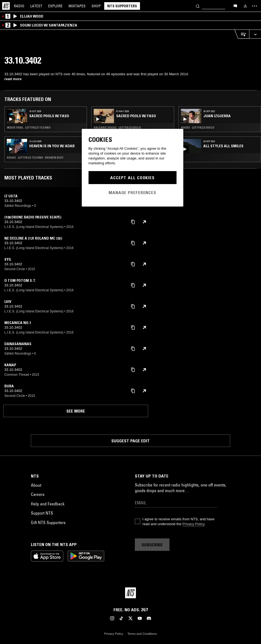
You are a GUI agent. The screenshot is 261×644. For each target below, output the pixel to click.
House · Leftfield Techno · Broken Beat (35, 158)
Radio (19, 6)
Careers (38, 494)
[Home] (6, 6)
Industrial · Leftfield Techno (29, 128)
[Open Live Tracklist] (242, 34)
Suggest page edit (130, 441)
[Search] (198, 6)
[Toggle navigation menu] (255, 6)
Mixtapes (77, 6)
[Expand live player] (255, 34)
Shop (96, 6)
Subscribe (152, 545)
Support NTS (42, 513)
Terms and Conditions (142, 634)
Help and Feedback (48, 504)
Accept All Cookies (132, 178)
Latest (36, 6)
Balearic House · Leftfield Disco (117, 128)
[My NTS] (245, 6)
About (36, 485)
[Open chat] (235, 6)
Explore (55, 6)
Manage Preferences (132, 192)
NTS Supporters (122, 6)
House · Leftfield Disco (198, 128)
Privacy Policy (193, 524)
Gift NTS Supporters (48, 522)
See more (76, 411)
